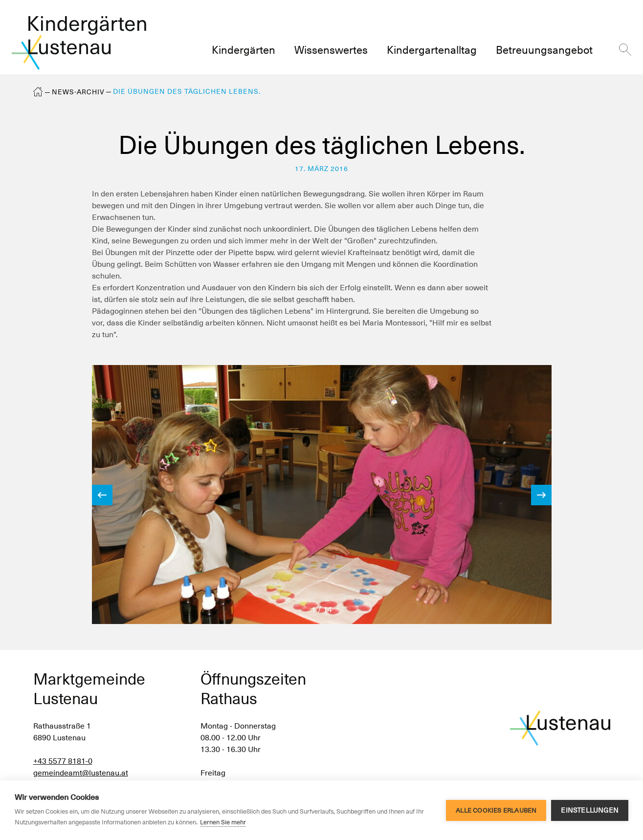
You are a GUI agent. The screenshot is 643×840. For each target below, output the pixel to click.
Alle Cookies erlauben (496, 810)
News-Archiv (78, 92)
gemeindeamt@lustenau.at (81, 773)
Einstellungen (590, 810)
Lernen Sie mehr (223, 822)
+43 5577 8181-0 (63, 761)
